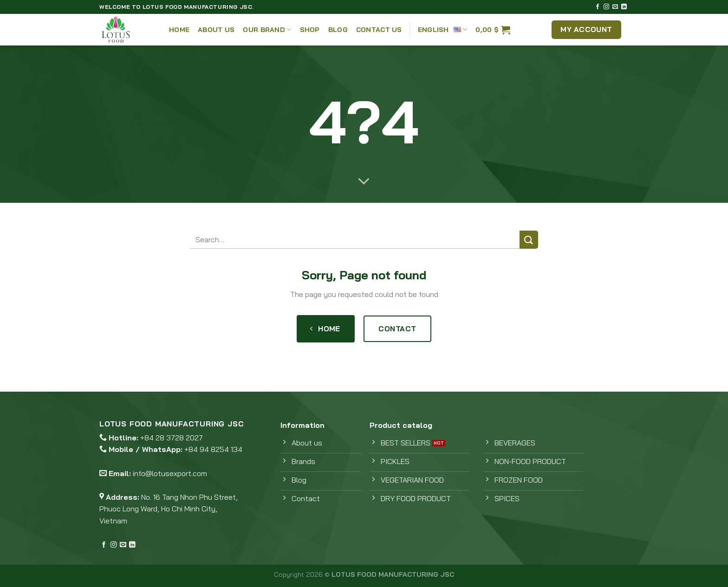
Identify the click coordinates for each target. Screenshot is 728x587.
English (443, 29)
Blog (338, 30)
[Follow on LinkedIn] (624, 7)
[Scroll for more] (364, 182)
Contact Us (379, 30)
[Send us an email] (615, 7)
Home (179, 30)
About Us (216, 30)
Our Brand (267, 29)
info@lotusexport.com (170, 473)
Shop (310, 30)
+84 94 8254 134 (213, 449)
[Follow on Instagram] (606, 7)
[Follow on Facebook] (598, 7)
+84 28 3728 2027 (172, 438)
